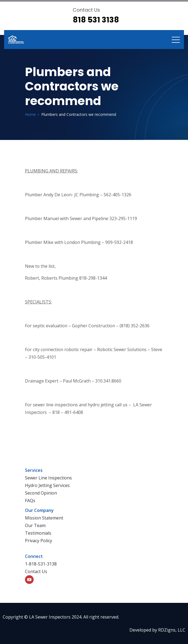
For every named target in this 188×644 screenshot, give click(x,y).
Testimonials (38, 533)
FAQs (30, 501)
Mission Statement (44, 518)
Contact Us (36, 571)
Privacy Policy (39, 541)
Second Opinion (41, 493)
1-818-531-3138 (41, 564)
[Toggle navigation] (176, 40)
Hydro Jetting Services (47, 485)
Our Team (35, 525)
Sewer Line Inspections (48, 478)
